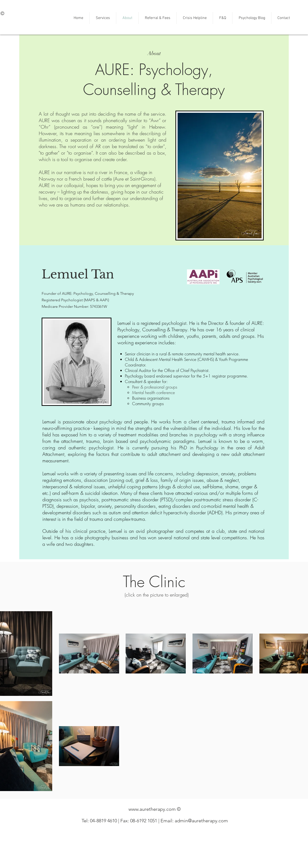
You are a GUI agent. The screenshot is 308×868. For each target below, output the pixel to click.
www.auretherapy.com (152, 809)
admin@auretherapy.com (201, 821)
